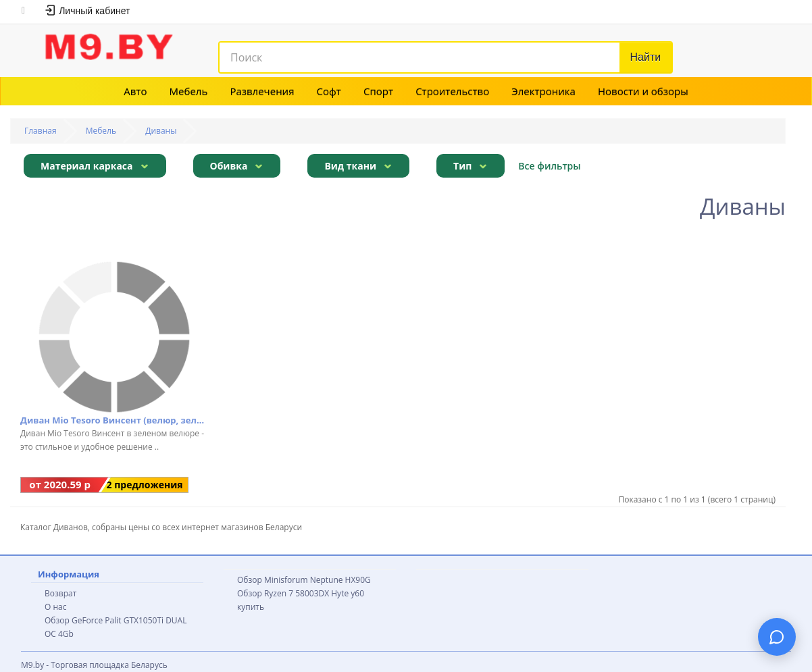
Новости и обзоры (643, 91)
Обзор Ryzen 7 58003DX (283, 593)
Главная (41, 131)
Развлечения (262, 91)
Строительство (452, 91)
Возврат (60, 593)
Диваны (161, 131)
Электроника (543, 91)
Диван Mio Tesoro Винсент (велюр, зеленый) (114, 420)
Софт (329, 91)
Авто (135, 91)
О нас (55, 607)
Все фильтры (549, 166)
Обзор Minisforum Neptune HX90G (304, 580)
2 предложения (145, 485)
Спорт (378, 91)
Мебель (189, 91)
